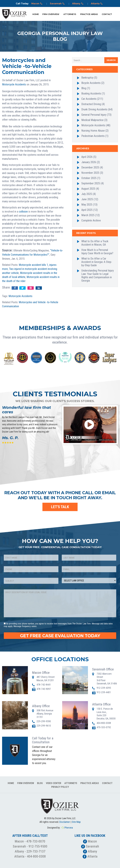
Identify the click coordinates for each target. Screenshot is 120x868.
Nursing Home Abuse (93, 131)
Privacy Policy (60, 787)
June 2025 (87, 199)
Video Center (54, 783)
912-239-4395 (104, 688)
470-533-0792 (104, 727)
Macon (37, 4)
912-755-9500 (38, 846)
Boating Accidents (91, 93)
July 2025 (87, 194)
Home (36, 14)
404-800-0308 (104, 723)
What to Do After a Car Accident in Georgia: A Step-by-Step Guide (97, 262)
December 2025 (90, 167)
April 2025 (87, 210)
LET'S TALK (60, 507)
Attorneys (70, 14)
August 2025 (88, 189)
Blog (84, 88)
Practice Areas (89, 14)
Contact (107, 14)
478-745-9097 (44, 689)
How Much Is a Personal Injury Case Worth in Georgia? (97, 252)
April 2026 (87, 157)
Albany (78, 4)
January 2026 (89, 162)
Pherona (69, 828)
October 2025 (89, 178)
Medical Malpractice (92, 120)
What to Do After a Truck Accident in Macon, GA (95, 243)
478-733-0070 (36, 841)
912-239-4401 (104, 692)
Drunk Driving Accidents (94, 109)
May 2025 (87, 205)
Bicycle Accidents (91, 83)
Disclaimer (65, 822)
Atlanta (97, 4)
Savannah (58, 4)
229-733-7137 (36, 851)
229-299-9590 (44, 721)
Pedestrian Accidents (93, 136)
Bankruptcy (87, 78)
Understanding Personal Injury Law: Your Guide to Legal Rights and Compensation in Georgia (98, 276)
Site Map (76, 822)
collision (23, 212)
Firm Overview (51, 14)
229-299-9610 (44, 726)
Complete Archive (91, 220)
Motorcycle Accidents (14, 84)
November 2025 (90, 173)
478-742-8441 (44, 685)
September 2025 (91, 183)
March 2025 (88, 215)
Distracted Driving (91, 104)
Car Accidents (89, 99)
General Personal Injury (94, 115)
